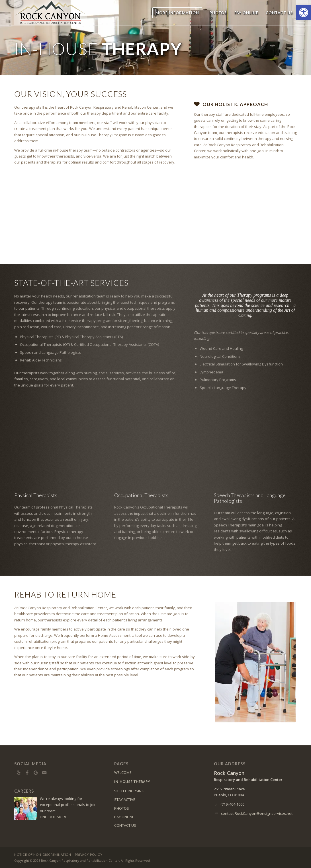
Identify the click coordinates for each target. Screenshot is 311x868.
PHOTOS (122, 808)
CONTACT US (125, 825)
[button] (304, 13)
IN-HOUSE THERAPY (132, 782)
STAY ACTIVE (125, 799)
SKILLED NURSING (129, 791)
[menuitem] (177, 13)
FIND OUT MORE (53, 817)
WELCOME (123, 772)
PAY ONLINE (124, 817)
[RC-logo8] (54, 13)
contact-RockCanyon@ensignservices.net (257, 813)
